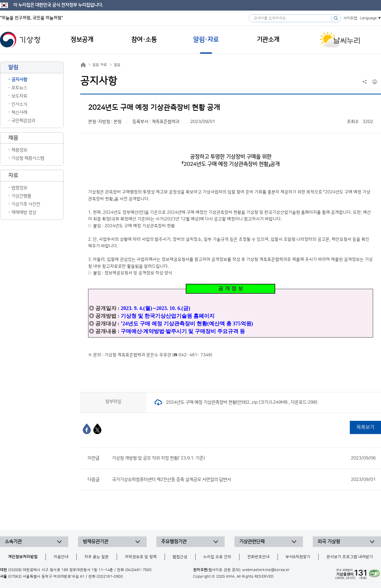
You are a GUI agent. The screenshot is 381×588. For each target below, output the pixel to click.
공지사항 (19, 80)
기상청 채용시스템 (28, 158)
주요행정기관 (174, 542)
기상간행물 (21, 196)
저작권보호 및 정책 (141, 557)
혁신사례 (19, 112)
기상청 (20, 40)
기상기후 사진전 (26, 204)
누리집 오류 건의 (217, 557)
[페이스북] (87, 429)
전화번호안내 (258, 557)
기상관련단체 (252, 542)
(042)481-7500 (139, 570)
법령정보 (19, 188)
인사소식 (19, 104)
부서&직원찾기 (298, 557)
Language (368, 18)
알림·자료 (100, 65)
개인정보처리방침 (23, 557)
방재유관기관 (96, 542)
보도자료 (19, 96)
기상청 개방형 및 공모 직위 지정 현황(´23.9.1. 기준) (244, 458)
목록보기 (365, 427)
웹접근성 (180, 557)
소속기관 (13, 542)
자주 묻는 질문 (97, 557)
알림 (117, 65)
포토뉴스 (19, 88)
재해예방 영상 (24, 212)
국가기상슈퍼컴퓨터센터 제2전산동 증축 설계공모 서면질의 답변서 (244, 480)
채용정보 (19, 150)
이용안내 (61, 557)
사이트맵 (350, 18)
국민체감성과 (23, 121)
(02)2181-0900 (110, 577)
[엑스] (97, 429)
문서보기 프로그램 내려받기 (350, 557)
